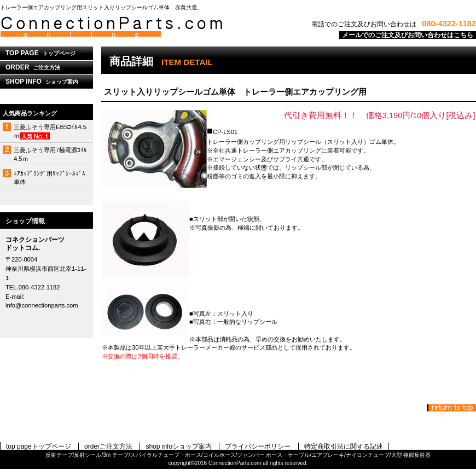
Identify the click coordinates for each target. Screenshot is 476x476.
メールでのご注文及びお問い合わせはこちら (408, 35)
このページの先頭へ (451, 408)
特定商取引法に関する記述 (344, 446)
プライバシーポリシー (258, 446)
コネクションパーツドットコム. (137, 27)
